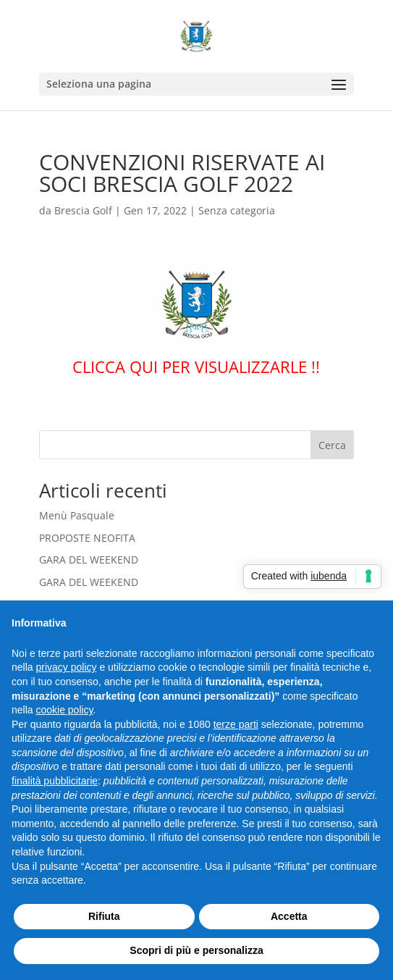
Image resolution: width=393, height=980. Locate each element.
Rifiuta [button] (104, 916)
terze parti (236, 724)
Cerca (332, 445)
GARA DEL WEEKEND (89, 560)
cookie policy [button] (64, 710)
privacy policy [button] (66, 667)
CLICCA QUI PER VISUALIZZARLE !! (196, 367)
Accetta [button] (289, 916)
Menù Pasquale (77, 515)
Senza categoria (237, 210)
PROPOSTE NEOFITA (87, 538)
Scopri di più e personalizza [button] (196, 950)
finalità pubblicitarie (55, 781)
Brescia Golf (83, 210)
